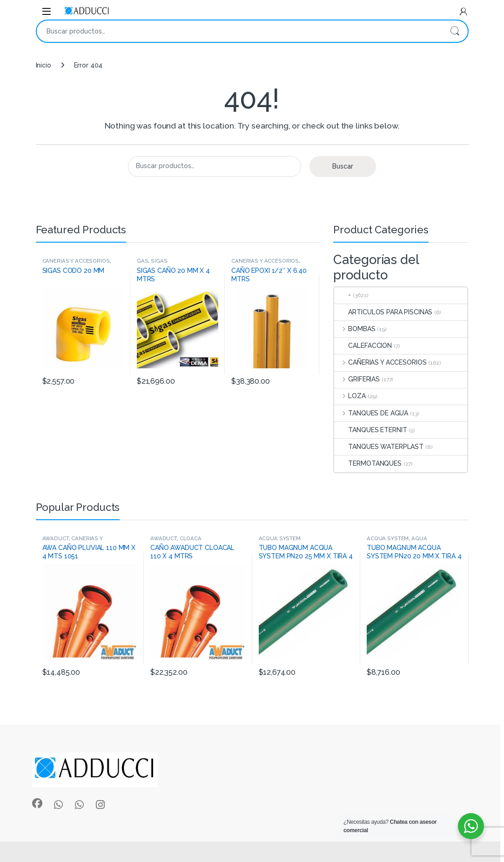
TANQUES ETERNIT (370, 430)
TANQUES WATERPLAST (379, 447)
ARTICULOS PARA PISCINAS (383, 312)
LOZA (350, 396)
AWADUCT (56, 538)
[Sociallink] (37, 803)
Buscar (455, 31)
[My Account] (464, 12)
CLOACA (191, 538)
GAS (143, 261)
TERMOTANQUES (368, 463)
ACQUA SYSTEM (280, 538)
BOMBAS (355, 329)
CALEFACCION (363, 346)
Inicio (44, 65)
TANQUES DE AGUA (371, 413)
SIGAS (159, 261)
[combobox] (239, 31)
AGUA (419, 538)
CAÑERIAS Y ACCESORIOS (76, 261)
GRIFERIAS (357, 379)
